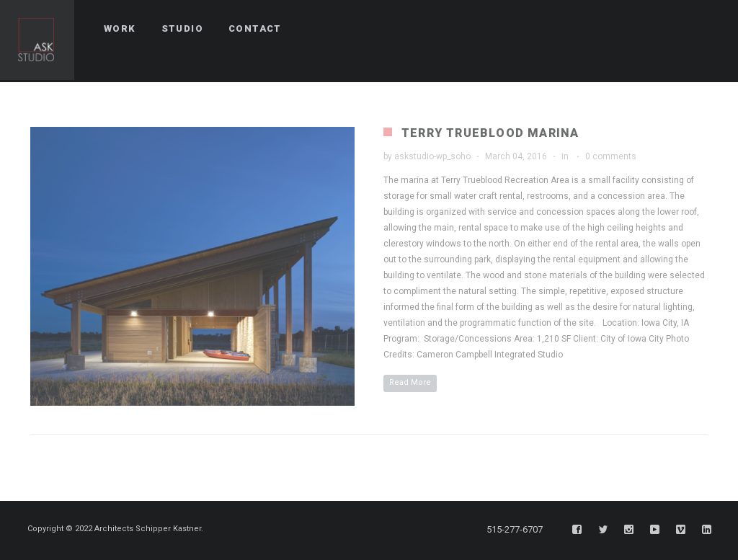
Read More (410, 382)
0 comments (611, 156)
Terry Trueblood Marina (490, 133)
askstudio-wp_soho (432, 156)
